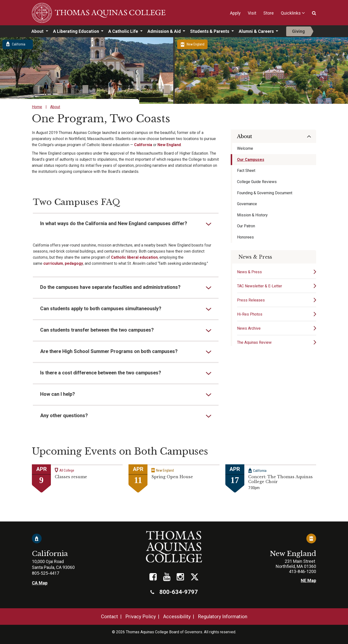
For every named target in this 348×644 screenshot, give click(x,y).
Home (37, 107)
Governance (247, 204)
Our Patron (246, 226)
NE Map (308, 580)
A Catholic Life (124, 31)
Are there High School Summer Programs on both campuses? (109, 351)
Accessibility (177, 617)
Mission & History (252, 215)
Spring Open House (172, 477)
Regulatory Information (223, 617)
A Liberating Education (77, 31)
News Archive (249, 328)
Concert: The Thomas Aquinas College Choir (280, 479)
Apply (235, 13)
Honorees (245, 237)
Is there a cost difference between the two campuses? (101, 373)
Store (269, 13)
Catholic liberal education (134, 257)
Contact (110, 617)
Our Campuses (251, 160)
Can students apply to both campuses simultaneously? (101, 309)
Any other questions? (64, 415)
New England (169, 145)
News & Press (249, 272)
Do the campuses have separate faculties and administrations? (110, 287)
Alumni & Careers (257, 31)
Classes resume (71, 477)
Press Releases (251, 300)
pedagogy (74, 263)
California (143, 145)
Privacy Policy (141, 617)
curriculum (53, 263)
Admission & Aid (165, 31)
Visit (252, 13)
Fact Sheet (246, 171)
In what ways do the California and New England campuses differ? (114, 223)
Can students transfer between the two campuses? (97, 330)
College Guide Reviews (257, 182)
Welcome (245, 148)
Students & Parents (210, 31)
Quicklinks (291, 13)
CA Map (40, 583)
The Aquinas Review (254, 342)
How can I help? (58, 394)
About (38, 31)
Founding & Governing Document (265, 193)
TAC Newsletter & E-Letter (260, 286)
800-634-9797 (174, 592)
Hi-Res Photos (250, 314)
